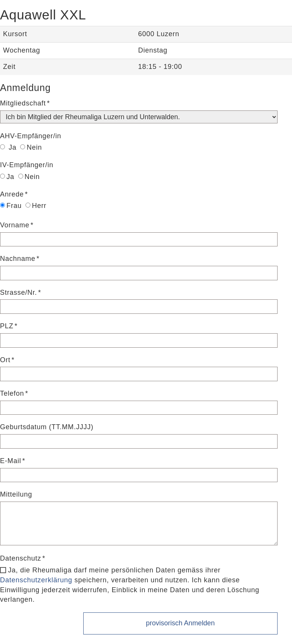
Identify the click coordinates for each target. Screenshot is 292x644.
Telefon (12, 393)
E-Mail (11, 461)
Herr (36, 206)
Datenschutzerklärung (36, 580)
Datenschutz (21, 558)
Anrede (12, 194)
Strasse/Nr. (18, 292)
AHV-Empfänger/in (31, 136)
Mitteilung (16, 494)
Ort (5, 360)
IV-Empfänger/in (27, 165)
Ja (8, 147)
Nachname (18, 259)
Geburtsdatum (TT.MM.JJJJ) (47, 427)
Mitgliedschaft (23, 103)
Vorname (15, 225)
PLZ (7, 326)
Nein (31, 147)
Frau (11, 206)
